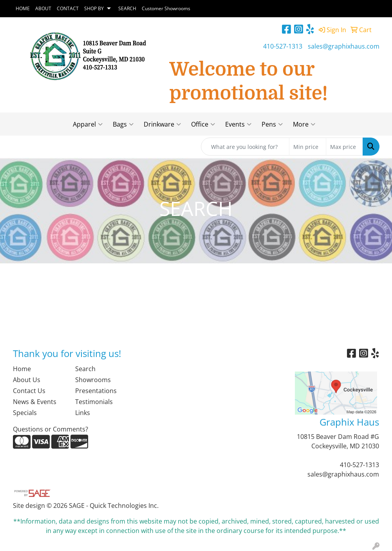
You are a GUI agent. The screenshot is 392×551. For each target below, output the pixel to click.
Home (22, 369)
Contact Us (29, 391)
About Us (27, 380)
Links (83, 413)
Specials (25, 413)
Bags (123, 124)
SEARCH (127, 8)
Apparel (88, 124)
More (304, 124)
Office (203, 124)
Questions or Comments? (51, 429)
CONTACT (68, 8)
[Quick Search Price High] (344, 147)
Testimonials (94, 402)
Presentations (96, 391)
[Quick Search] (245, 147)
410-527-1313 (283, 46)
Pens (272, 124)
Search (85, 369)
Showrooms (93, 380)
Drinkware (162, 124)
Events (238, 124)
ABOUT (43, 8)
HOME (23, 8)
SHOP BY (94, 8)
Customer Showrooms (166, 8)
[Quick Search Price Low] (308, 147)
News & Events (35, 402)
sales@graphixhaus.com (344, 46)
